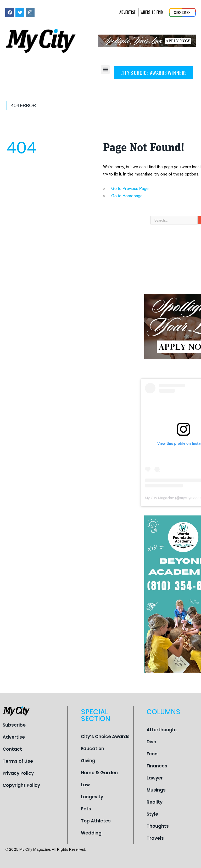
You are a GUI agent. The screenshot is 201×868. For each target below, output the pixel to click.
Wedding (91, 833)
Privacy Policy (18, 773)
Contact (12, 749)
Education (93, 749)
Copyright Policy (21, 785)
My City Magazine (160, 498)
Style (152, 814)
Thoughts (158, 826)
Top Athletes (96, 821)
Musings (156, 790)
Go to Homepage (127, 196)
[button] (105, 70)
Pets (86, 809)
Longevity (92, 797)
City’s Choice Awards (105, 737)
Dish (151, 742)
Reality (155, 802)
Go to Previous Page (130, 188)
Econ (152, 754)
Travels (155, 838)
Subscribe (14, 725)
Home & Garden (99, 773)
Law (85, 785)
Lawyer (155, 778)
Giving (88, 761)
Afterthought (162, 730)
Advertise (14, 737)
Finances (157, 766)
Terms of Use (18, 761)
